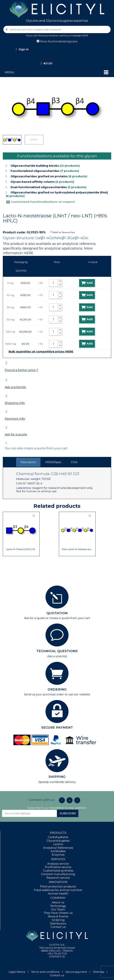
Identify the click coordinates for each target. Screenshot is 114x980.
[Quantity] (53, 283)
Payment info (15, 419)
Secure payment (76, 972)
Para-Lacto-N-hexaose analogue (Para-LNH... (77, 549)
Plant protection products (58, 886)
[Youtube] (77, 800)
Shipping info (15, 403)
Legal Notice (17, 972)
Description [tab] (28, 462)
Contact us (58, 927)
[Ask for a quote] (6, 427)
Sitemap (99, 972)
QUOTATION (57, 613)
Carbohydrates (58, 837)
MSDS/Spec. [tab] (54, 462)
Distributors (58, 923)
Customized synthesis (58, 870)
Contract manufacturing (58, 874)
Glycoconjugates (58, 841)
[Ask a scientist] (6, 380)
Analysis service (58, 864)
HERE (28, 253)
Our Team (58, 909)
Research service (58, 878)
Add (87, 283)
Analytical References (58, 848)
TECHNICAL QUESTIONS (57, 651)
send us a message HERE (74, 35)
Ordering (58, 920)
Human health (58, 894)
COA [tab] (74, 462)
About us (58, 902)
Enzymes (58, 855)
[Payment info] (6, 412)
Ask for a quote (16, 434)
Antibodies (58, 851)
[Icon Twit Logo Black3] (70, 800)
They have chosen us (58, 913)
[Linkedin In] (62, 800)
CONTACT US (57, 956)
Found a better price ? (21, 370)
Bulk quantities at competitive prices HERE (41, 352)
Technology (58, 906)
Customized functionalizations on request (40, 202)
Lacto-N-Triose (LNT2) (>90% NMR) (21, 549)
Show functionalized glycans (57, 41)
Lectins (58, 844)
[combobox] (57, 29)
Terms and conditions (45, 972)
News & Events (58, 916)
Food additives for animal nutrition (58, 890)
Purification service (58, 867)
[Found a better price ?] (6, 363)
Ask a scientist (15, 387)
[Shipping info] (6, 396)
